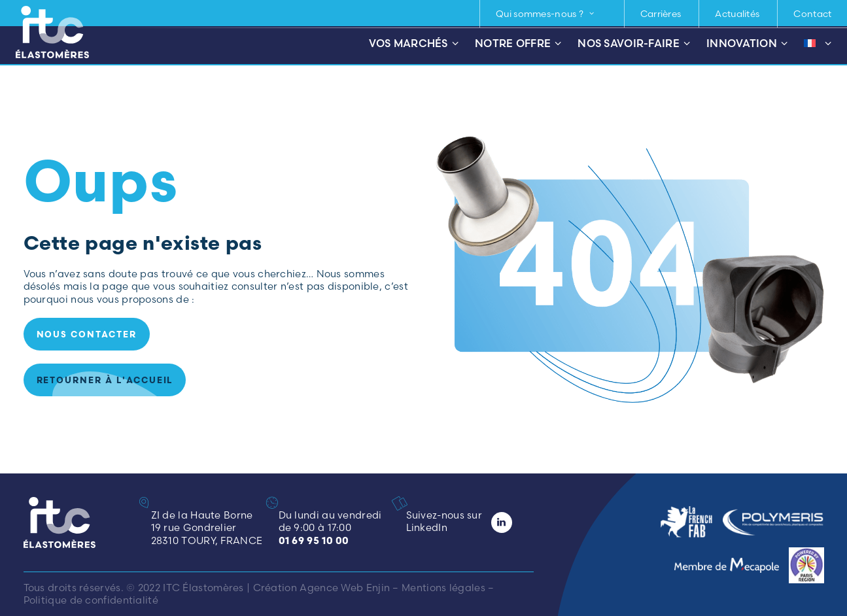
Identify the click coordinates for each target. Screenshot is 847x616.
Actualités (737, 14)
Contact (812, 14)
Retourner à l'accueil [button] (105, 380)
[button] (404, 503)
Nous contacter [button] (87, 334)
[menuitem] (551, 14)
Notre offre (518, 43)
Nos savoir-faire (634, 43)
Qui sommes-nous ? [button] (545, 14)
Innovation (747, 43)
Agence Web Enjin (345, 588)
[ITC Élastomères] (52, 32)
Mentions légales (443, 588)
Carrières (661, 14)
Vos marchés (414, 43)
